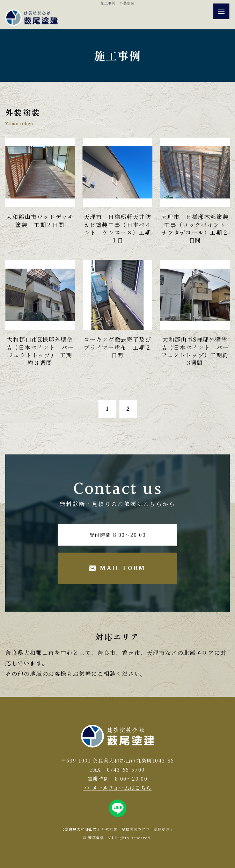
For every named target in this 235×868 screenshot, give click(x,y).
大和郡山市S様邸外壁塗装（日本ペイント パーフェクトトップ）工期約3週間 (195, 351)
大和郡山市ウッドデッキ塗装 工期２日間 (40, 221)
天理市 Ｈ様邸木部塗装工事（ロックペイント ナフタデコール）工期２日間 (197, 228)
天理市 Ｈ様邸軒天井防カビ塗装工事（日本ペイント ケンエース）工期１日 (118, 228)
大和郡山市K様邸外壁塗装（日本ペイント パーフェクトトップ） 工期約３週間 (40, 351)
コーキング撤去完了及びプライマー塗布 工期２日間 (118, 347)
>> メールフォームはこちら (117, 788)
